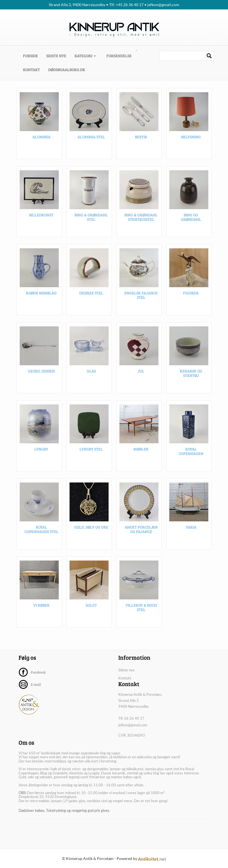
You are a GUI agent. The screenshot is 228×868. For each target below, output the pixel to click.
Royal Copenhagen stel (41, 531)
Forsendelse (119, 56)
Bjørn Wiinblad (41, 295)
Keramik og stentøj (191, 375)
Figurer (191, 295)
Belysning (191, 138)
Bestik (141, 138)
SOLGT (91, 607)
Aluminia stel (91, 138)
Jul (141, 373)
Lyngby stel (91, 451)
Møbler (141, 451)
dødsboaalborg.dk (67, 70)
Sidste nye (56, 56)
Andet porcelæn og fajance (141, 531)
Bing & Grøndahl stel (91, 219)
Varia (191, 529)
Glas (91, 373)
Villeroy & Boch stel (141, 609)
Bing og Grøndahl (191, 219)
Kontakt (31, 70)
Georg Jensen (41, 373)
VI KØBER (41, 607)
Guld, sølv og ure (91, 529)
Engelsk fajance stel (141, 297)
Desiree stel (91, 295)
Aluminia (41, 138)
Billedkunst (41, 217)
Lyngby (41, 451)
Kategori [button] (85, 56)
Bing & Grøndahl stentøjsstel (141, 219)
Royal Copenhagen (191, 453)
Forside (33, 56)
